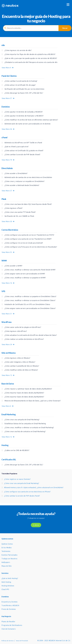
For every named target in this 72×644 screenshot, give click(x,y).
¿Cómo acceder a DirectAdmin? (16, 173)
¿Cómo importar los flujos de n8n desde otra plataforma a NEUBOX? (30, 54)
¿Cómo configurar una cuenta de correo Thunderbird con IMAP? (28, 239)
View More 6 (8, 406)
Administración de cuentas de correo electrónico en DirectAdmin (28, 177)
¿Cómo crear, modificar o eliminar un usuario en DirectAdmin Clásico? (30, 300)
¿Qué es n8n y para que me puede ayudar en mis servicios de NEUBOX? (31, 58)
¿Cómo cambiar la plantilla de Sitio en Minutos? (22, 366)
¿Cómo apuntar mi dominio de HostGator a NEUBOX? (24, 116)
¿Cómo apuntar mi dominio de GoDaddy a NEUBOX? (24, 112)
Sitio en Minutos (9, 353)
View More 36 (8, 129)
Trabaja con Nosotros (9, 559)
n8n (3, 45)
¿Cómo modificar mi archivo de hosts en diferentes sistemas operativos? (31, 120)
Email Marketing (9, 414)
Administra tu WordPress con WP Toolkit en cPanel (23, 143)
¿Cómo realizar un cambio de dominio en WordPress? (24, 339)
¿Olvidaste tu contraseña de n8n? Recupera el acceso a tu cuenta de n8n (31, 62)
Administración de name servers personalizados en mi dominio (28, 124)
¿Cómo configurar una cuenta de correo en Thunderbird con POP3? (29, 235)
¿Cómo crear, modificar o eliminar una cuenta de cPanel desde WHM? (30, 270)
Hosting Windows (8, 586)
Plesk (4, 199)
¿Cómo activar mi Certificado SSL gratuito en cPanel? (24, 151)
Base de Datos (8, 384)
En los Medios (7, 548)
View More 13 (8, 375)
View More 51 (8, 314)
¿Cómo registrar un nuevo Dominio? (17, 479)
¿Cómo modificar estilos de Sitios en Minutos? (21, 370)
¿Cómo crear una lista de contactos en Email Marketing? (25, 431)
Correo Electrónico (10, 230)
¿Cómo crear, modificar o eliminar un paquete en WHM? (25, 278)
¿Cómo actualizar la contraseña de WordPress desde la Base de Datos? (31, 335)
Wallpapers (6, 562)
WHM (4, 261)
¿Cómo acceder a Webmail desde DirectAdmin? (22, 185)
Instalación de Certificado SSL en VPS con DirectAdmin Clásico (27, 304)
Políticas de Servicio (8, 641)
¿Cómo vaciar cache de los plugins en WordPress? (23, 327)
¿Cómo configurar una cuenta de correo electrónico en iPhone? (27, 492)
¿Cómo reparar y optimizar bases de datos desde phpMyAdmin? (28, 389)
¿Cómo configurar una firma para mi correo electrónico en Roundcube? (31, 247)
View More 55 (8, 252)
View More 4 (8, 68)
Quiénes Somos (7, 544)
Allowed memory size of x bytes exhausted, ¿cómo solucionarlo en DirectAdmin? (34, 487)
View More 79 (8, 160)
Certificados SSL (9, 459)
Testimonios (6, 551)
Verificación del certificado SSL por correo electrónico (24, 89)
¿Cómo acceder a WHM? (13, 266)
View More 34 (8, 344)
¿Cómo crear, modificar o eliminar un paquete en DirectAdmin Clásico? (30, 296)
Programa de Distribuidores (12, 625)
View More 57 (8, 98)
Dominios (6, 107)
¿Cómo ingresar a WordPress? (16, 331)
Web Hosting (6, 582)
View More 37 (8, 191)
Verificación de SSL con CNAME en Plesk (19, 216)
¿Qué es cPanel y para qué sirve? (17, 147)
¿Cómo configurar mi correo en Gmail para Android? (24, 243)
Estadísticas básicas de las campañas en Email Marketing (25, 424)
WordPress (6, 322)
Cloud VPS (5, 589)
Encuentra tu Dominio (9, 602)
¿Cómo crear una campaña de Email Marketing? (22, 420)
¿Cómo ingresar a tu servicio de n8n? (18, 50)
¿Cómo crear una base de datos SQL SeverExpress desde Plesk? (28, 204)
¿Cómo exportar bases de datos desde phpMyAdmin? (24, 397)
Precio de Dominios (9, 609)
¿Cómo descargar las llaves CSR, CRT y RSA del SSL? (24, 93)
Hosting (5, 445)
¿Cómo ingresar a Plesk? (13, 208)
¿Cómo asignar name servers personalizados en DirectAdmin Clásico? (30, 308)
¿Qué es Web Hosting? (10, 578)
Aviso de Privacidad (22, 641)
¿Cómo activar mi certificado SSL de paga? (20, 85)
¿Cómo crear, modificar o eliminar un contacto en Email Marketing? (29, 428)
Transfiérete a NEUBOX (10, 605)
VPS (3, 291)
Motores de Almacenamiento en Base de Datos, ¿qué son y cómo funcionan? (33, 401)
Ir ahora (36, 525)
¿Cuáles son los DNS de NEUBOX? (17, 450)
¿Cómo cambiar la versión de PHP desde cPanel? (22, 155)
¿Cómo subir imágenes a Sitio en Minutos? (20, 362)
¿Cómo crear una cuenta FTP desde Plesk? (20, 212)
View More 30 (8, 221)
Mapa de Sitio (7, 566)
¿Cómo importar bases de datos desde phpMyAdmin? (24, 393)
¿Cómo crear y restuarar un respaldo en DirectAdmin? (24, 181)
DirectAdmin (7, 168)
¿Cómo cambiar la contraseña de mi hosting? (21, 81)
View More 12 (8, 437)
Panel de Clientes (9, 76)
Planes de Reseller (8, 622)
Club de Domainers (9, 629)
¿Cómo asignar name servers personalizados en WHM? (25, 274)
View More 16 (8, 283)
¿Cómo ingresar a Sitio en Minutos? (17, 358)
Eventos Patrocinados (9, 555)
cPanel (4, 137)
